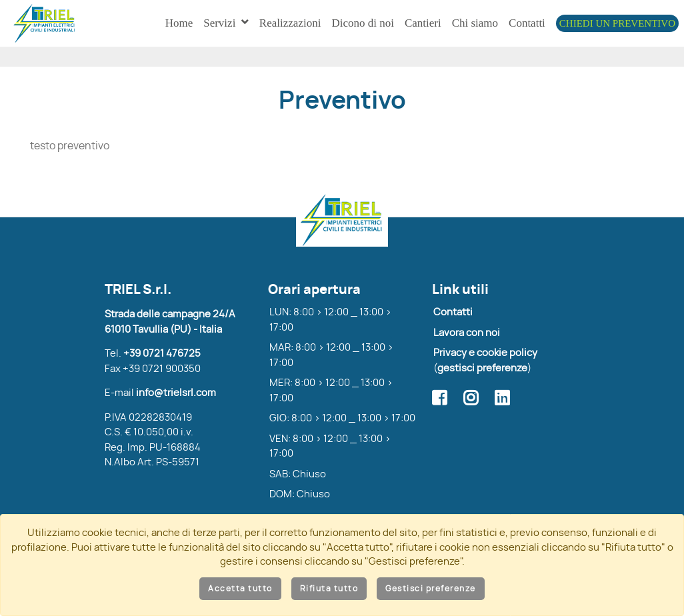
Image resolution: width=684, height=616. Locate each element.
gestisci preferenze (482, 374)
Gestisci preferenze (431, 589)
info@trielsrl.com (176, 399)
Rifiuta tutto (329, 589)
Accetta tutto (240, 589)
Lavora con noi (467, 339)
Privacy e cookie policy (485, 359)
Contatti (453, 318)
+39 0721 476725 (162, 360)
